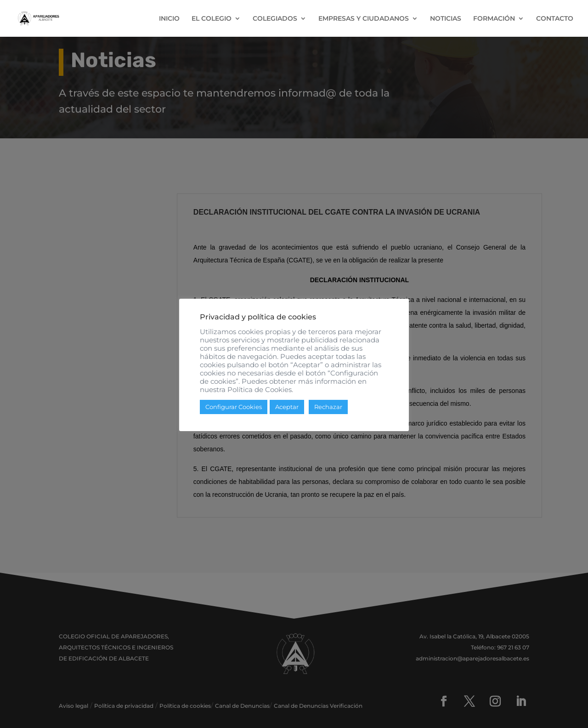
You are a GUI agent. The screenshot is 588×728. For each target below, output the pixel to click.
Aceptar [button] (287, 407)
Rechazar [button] (328, 407)
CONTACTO (555, 19)
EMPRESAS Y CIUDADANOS (364, 19)
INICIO (169, 19)
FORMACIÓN (494, 19)
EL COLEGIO (212, 19)
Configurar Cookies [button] (234, 407)
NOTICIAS (446, 19)
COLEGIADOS (275, 19)
